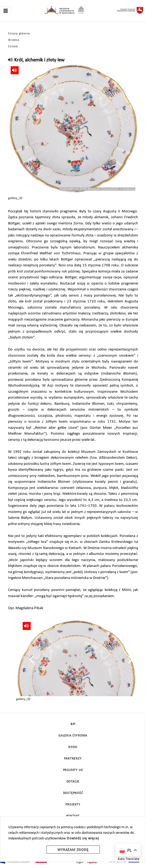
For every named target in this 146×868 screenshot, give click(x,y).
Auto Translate (129, 859)
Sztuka (13, 46)
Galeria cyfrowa (73, 736)
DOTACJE (73, 782)
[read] (11, 60)
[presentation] (32, 659)
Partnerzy (73, 759)
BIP (73, 724)
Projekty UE (73, 770)
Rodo (73, 747)
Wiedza (14, 40)
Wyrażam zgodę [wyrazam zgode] (73, 850)
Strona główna (19, 34)
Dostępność (73, 793)
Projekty (73, 805)
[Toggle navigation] (6, 11)
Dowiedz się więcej (83, 838)
